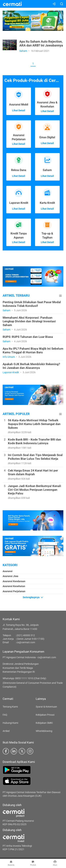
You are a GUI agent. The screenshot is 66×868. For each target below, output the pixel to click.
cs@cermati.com (26, 642)
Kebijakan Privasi (45, 715)
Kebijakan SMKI (44, 723)
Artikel (6, 731)
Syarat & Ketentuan (46, 707)
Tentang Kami (10, 707)
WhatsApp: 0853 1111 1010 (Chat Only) (24, 678)
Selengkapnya (33, 597)
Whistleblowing (44, 731)
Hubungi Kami (10, 723)
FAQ (5, 715)
